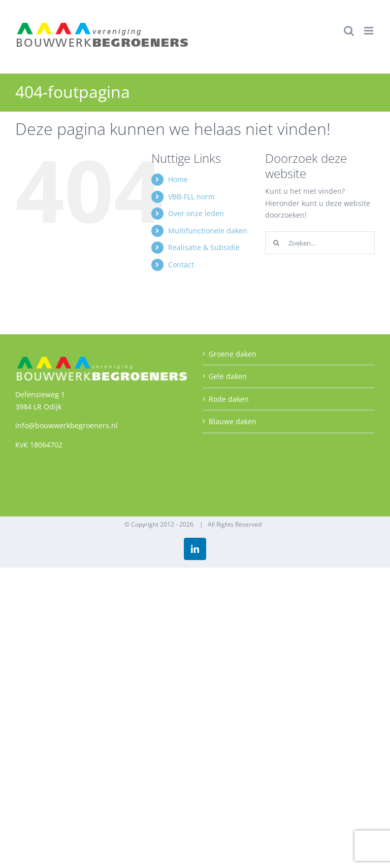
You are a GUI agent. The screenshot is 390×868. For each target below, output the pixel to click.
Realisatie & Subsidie (204, 247)
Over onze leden (196, 213)
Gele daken (228, 376)
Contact (181, 265)
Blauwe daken (233, 421)
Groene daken (233, 354)
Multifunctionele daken (208, 231)
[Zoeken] (277, 243)
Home (178, 179)
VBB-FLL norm (191, 197)
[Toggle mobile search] (349, 31)
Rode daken (229, 399)
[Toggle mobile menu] (369, 31)
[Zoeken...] (320, 243)
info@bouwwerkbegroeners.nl (67, 425)
